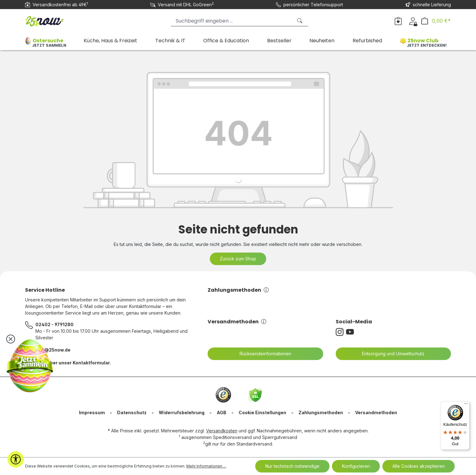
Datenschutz (132, 412)
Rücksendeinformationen (261, 354)
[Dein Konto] (413, 21)
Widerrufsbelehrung (182, 412)
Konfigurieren (356, 466)
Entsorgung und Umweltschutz (389, 354)
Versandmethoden (237, 322)
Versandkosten (222, 431)
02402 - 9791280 (54, 324)
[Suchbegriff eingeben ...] (232, 21)
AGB (222, 412)
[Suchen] (300, 21)
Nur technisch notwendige (292, 466)
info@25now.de (53, 350)
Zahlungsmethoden (238, 290)
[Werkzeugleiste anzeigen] (16, 459)
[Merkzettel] (398, 21)
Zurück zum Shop (238, 259)
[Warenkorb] (436, 21)
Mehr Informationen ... (206, 466)
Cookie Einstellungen (262, 412)
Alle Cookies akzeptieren (419, 466)
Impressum (92, 412)
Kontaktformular (91, 363)
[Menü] (466, 405)
